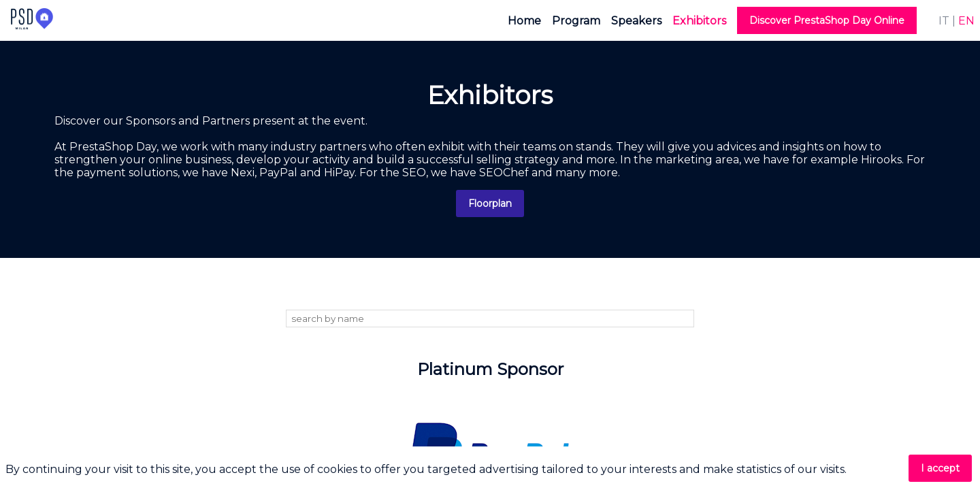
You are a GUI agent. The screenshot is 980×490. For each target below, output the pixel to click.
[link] (524, 20)
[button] (827, 20)
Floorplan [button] (490, 203)
